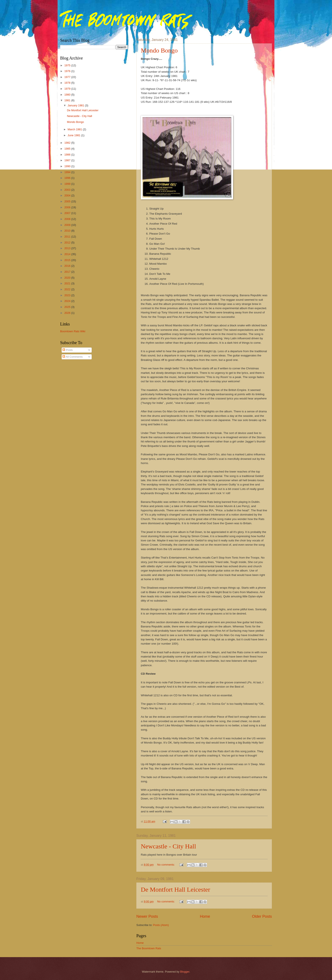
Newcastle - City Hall (168, 846)
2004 (68, 195)
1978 (68, 83)
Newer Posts (147, 916)
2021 (68, 283)
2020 (68, 278)
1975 (68, 65)
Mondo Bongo (159, 50)
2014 (68, 254)
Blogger (185, 972)
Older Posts (262, 916)
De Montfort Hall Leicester (175, 889)
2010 (68, 231)
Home (205, 916)
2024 (68, 301)
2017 (68, 272)
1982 (68, 143)
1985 (68, 149)
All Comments (73, 357)
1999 (68, 184)
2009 (68, 225)
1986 (68, 155)
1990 (68, 166)
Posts (68, 350)
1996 (68, 178)
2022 (68, 289)
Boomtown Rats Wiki (73, 331)
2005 (68, 201)
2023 (68, 295)
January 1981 (76, 105)
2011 (68, 237)
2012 (68, 243)
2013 (68, 248)
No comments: (166, 865)
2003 (68, 190)
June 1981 (74, 135)
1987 (68, 160)
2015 (68, 260)
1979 (68, 89)
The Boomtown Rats (149, 948)
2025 (68, 307)
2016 (68, 266)
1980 (68, 95)
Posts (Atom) (161, 925)
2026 (68, 313)
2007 (68, 213)
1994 (68, 172)
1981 (68, 100)
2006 (68, 207)
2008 (68, 219)
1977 (68, 77)
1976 (68, 71)
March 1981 (75, 129)
